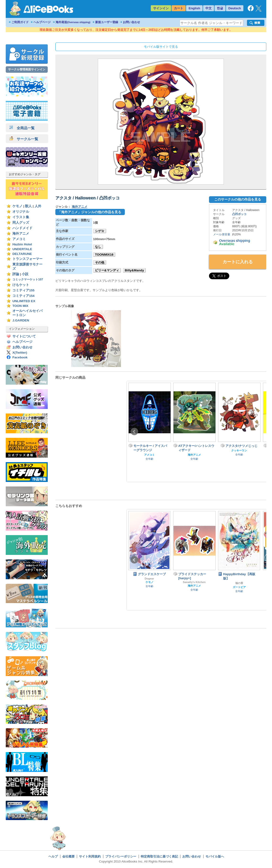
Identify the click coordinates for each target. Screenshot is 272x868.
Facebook (20, 357)
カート (179, 8)
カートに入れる (238, 262)
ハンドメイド (22, 228)
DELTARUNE (22, 254)
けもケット (21, 285)
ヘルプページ (42, 22)
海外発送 (73, 22)
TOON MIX (20, 306)
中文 (209, 8)
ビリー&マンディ (107, 270)
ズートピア (239, 587)
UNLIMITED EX (24, 301)
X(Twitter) (20, 353)
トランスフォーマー (27, 259)
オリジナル (21, 212)
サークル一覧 (24, 139)
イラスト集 (21, 217)
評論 (16, 274)
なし (98, 247)
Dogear (149, 579)
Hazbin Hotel (22, 244)
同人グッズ (21, 223)
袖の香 (239, 583)
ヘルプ (53, 856)
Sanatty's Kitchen (194, 582)
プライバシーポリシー (121, 856)
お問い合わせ (131, 22)
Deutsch (235, 8)
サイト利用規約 (90, 856)
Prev (134, 432)
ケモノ (17, 206)
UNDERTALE (22, 249)
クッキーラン (239, 450)
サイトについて (24, 336)
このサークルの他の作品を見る (238, 199)
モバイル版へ (215, 856)
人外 (38, 206)
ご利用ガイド (20, 22)
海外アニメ (21, 234)
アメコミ (19, 239)
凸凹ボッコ (239, 214)
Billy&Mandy (134, 270)
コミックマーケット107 (28, 279)
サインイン (161, 8)
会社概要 (68, 856)
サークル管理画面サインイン (27, 69)
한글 (220, 8)
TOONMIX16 (104, 255)
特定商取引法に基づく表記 (159, 856)
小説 (25, 274)
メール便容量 (222, 234)
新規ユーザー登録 (107, 22)
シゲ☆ (100, 231)
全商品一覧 (22, 128)
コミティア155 (24, 290)
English (194, 8)
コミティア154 (24, 296)
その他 (100, 262)
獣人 (28, 206)
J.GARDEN (21, 320)
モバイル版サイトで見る (161, 47)
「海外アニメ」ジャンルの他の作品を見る (89, 212)
